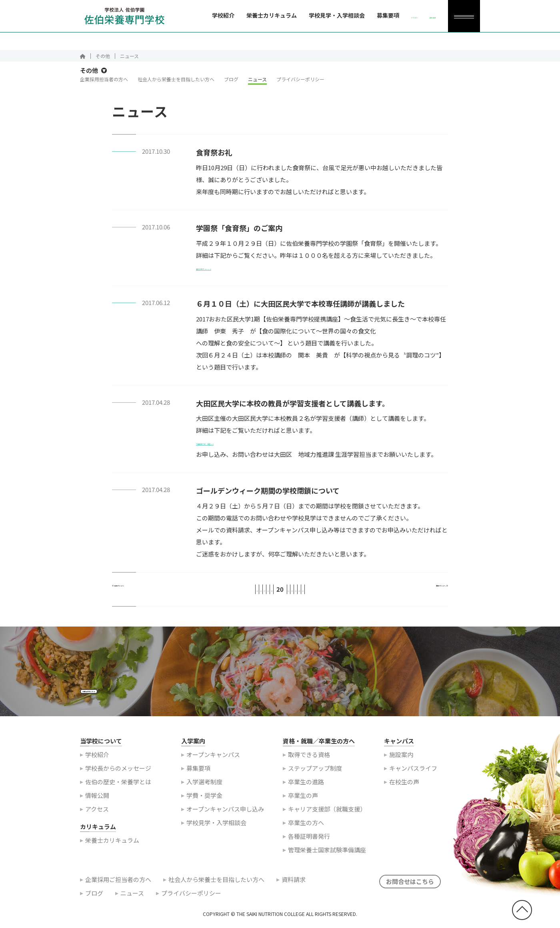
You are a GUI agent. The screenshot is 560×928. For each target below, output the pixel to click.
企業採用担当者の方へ (104, 83)
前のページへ (139, 593)
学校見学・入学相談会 (305, 15)
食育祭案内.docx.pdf (224, 271)
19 (266, 593)
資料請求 (294, 889)
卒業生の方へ (306, 833)
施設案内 (401, 764)
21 (294, 593)
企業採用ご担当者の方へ (118, 889)
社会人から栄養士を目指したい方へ (176, 83)
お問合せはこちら (111, 697)
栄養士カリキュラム (240, 15)
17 (239, 593)
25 (348, 593)
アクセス (97, 819)
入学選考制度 (204, 792)
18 (253, 593)
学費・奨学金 (204, 805)
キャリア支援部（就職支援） (327, 819)
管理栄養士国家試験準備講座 (327, 860)
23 (321, 593)
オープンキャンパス (213, 764)
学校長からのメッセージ (118, 778)
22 (307, 593)
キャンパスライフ (413, 778)
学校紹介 (192, 15)
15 (212, 593)
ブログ (231, 83)
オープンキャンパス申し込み (225, 819)
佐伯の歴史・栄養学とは (118, 792)
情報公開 (97, 805)
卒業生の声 (303, 805)
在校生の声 (404, 792)
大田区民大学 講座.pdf (228, 446)
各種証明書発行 (309, 846)
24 (334, 593)
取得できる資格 (309, 764)
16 (226, 593)
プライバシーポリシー (300, 83)
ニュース (257, 83)
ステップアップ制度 (315, 778)
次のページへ (421, 593)
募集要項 (356, 15)
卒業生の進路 (306, 792)
